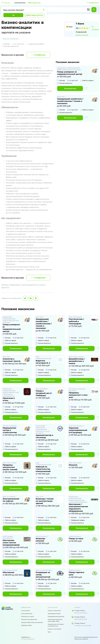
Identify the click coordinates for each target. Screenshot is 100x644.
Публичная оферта (81, 639)
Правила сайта (26, 625)
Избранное (93, 3)
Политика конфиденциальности (86, 637)
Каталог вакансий (54, 611)
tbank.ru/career (82, 35)
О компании (26, 611)
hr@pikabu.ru (26, 637)
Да (13, 15)
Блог (49, 632)
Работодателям (34, 3)
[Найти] (94, 10)
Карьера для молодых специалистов (56, 625)
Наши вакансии (27, 614)
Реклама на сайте (28, 616)
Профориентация (54, 614)
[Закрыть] (44, 10)
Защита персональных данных (32, 622)
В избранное (38, 55)
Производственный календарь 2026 (55, 620)
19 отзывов (95, 28)
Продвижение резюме (56, 616)
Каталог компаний (54, 629)
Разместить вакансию (29, 619)
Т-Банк (80, 24)
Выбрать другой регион (34, 15)
